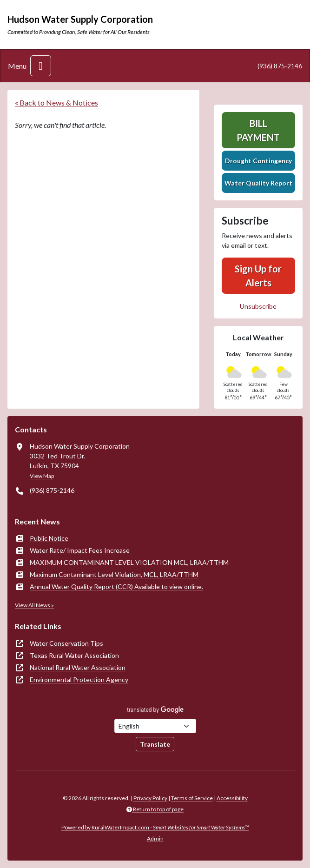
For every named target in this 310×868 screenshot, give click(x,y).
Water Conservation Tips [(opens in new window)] (66, 643)
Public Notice (49, 538)
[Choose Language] (155, 726)
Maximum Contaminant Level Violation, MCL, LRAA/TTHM (114, 574)
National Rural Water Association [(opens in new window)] (78, 667)
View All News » (34, 605)
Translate (155, 744)
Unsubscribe (258, 306)
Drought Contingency (258, 161)
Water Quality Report (258, 183)
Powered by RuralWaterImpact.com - (155, 827)
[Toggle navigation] (41, 66)
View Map (42, 476)
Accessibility (232, 798)
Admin (155, 838)
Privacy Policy (150, 798)
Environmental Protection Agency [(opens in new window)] (79, 679)
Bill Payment (258, 130)
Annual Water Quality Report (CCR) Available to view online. (116, 586)
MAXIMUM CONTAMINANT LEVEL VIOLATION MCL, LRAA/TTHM (129, 562)
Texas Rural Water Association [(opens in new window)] (74, 655)
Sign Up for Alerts (258, 276)
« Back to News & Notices (56, 103)
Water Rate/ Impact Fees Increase (80, 550)
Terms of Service (192, 798)
